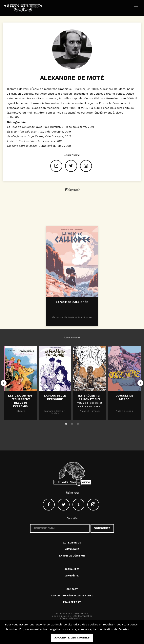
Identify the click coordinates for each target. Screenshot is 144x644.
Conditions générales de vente (72, 596)
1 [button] (66, 423)
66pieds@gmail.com (72, 618)
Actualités (72, 569)
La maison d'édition (72, 556)
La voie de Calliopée (72, 327)
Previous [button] (4, 383)
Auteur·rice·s (72, 543)
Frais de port (72, 602)
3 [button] (78, 423)
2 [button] (72, 423)
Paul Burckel (52, 127)
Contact (72, 589)
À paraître (72, 576)
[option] (20, 383)
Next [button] (140, 383)
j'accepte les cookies (72, 637)
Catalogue (72, 549)
